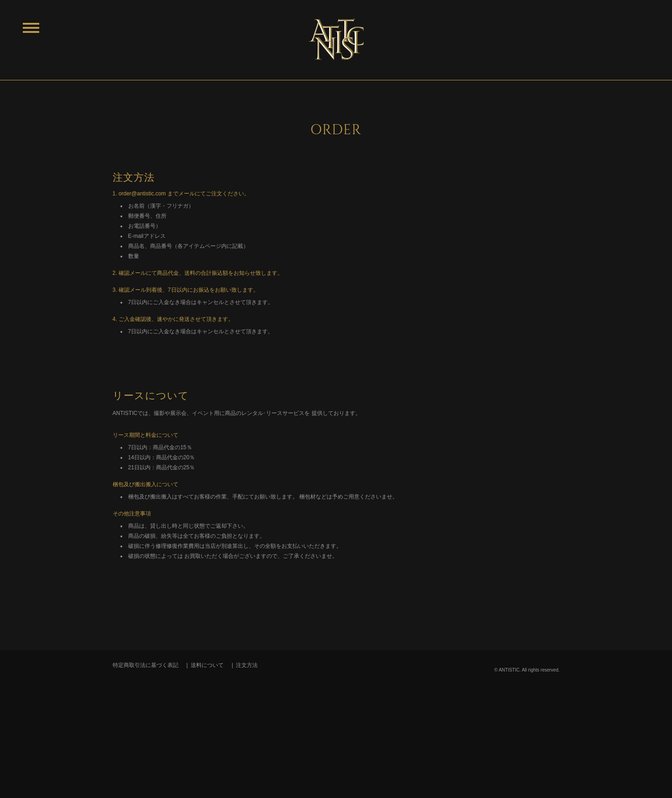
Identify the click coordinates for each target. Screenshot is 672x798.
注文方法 (247, 665)
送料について (207, 665)
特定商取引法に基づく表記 (146, 665)
